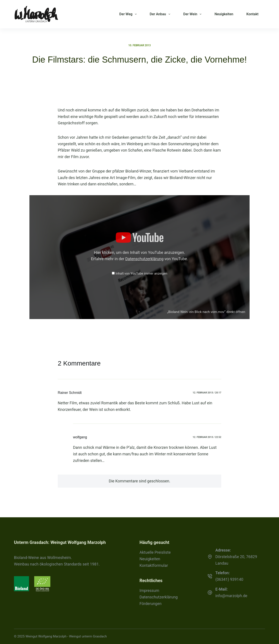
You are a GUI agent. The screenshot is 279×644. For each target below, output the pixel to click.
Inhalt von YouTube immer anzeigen (141, 273)
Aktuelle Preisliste (155, 552)
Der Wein (193, 14)
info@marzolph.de (231, 596)
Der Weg (129, 14)
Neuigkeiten (224, 14)
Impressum (149, 590)
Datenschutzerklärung (144, 259)
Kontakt (252, 14)
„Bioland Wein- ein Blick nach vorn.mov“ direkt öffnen (206, 312)
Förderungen (151, 604)
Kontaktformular (154, 565)
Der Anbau (161, 14)
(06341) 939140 (229, 579)
